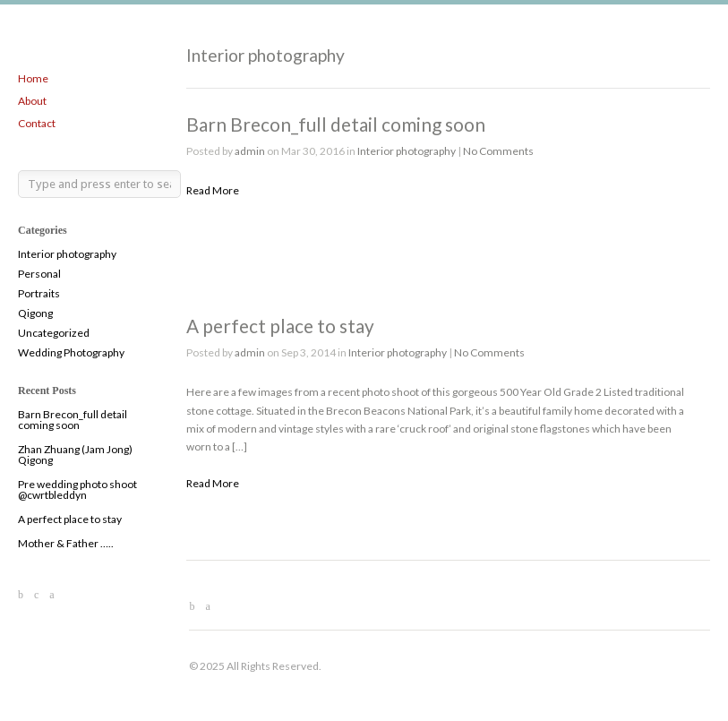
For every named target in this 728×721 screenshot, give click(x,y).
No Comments (498, 151)
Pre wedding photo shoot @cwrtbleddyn (77, 489)
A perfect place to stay (70, 519)
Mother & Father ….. (66, 543)
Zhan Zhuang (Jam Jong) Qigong (75, 455)
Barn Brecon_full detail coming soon (73, 420)
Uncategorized (54, 333)
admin (250, 151)
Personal (39, 274)
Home (33, 78)
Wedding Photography (71, 352)
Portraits (39, 293)
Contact (37, 123)
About (32, 101)
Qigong (35, 313)
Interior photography (67, 254)
